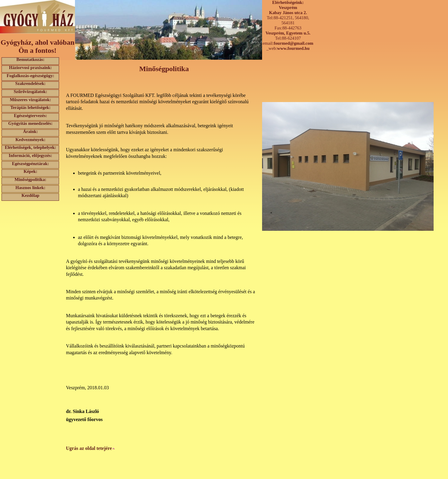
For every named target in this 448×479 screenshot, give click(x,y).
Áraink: (31, 132)
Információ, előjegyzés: (30, 156)
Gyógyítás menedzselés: (31, 124)
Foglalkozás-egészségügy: (30, 75)
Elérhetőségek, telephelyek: (30, 148)
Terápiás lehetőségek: (30, 108)
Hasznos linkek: (31, 187)
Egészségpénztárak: (31, 163)
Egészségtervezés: (30, 115)
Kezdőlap (30, 196)
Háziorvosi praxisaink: (30, 68)
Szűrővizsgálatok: (31, 92)
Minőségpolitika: (31, 180)
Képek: (31, 172)
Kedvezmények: (30, 139)
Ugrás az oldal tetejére (91, 448)
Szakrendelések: (31, 84)
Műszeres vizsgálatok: (31, 99)
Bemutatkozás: (31, 60)
